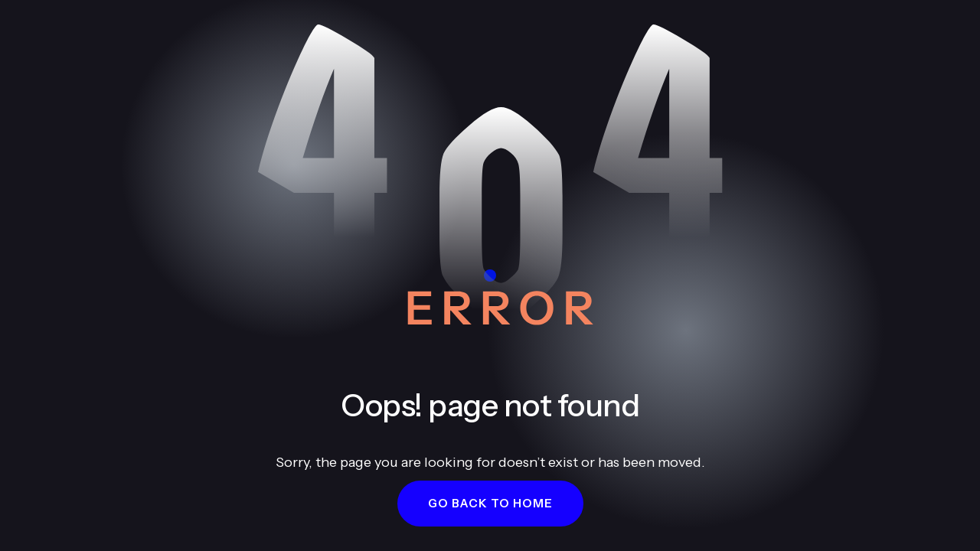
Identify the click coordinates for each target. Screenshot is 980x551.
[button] (490, 504)
